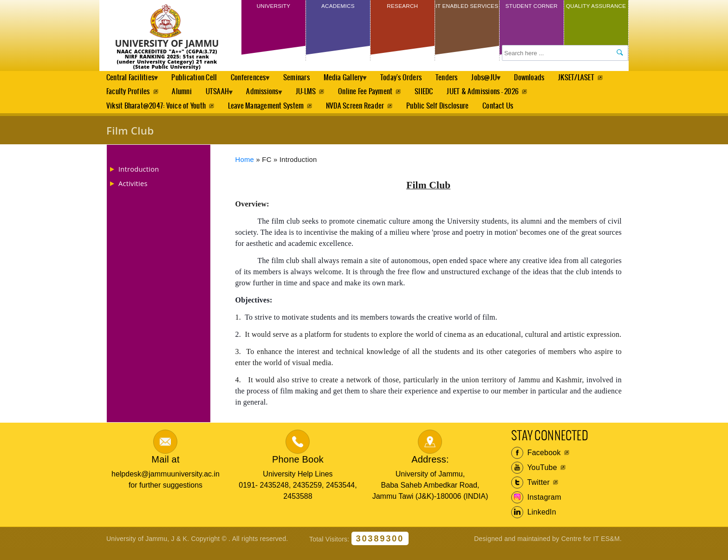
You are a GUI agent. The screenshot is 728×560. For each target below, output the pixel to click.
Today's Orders (421, 79)
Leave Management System (267, 113)
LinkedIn (534, 521)
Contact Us (501, 113)
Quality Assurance (596, 13)
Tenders (468, 79)
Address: (430, 469)
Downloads (557, 79)
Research (402, 9)
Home (245, 169)
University (273, 9)
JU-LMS (379, 96)
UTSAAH (280, 99)
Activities (133, 193)
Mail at (165, 469)
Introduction (139, 178)
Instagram (536, 507)
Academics (338, 9)
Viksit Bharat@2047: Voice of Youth (156, 113)
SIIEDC (499, 96)
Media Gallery (359, 82)
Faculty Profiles (187, 96)
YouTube (534, 477)
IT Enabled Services (467, 13)
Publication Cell (200, 79)
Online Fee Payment (439, 96)
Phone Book (298, 469)
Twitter (530, 492)
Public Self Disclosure (440, 113)
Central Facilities (132, 82)
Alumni (242, 96)
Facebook (536, 462)
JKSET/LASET (124, 96)
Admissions (331, 99)
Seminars (309, 79)
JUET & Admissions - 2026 (559, 96)
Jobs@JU (508, 82)
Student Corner (531, 13)
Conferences (257, 82)
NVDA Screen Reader (357, 113)
